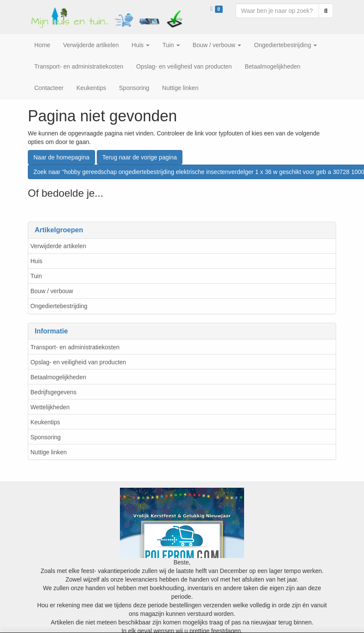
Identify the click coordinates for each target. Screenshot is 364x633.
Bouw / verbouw (52, 291)
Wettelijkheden (50, 407)
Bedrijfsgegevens (53, 392)
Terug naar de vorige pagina (140, 157)
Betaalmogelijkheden (58, 377)
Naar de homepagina (61, 157)
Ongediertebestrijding (59, 306)
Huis (36, 261)
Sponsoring (46, 437)
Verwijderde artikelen (58, 246)
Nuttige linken (49, 452)
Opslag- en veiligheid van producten (78, 362)
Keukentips (45, 422)
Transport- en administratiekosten (75, 347)
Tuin (36, 276)
